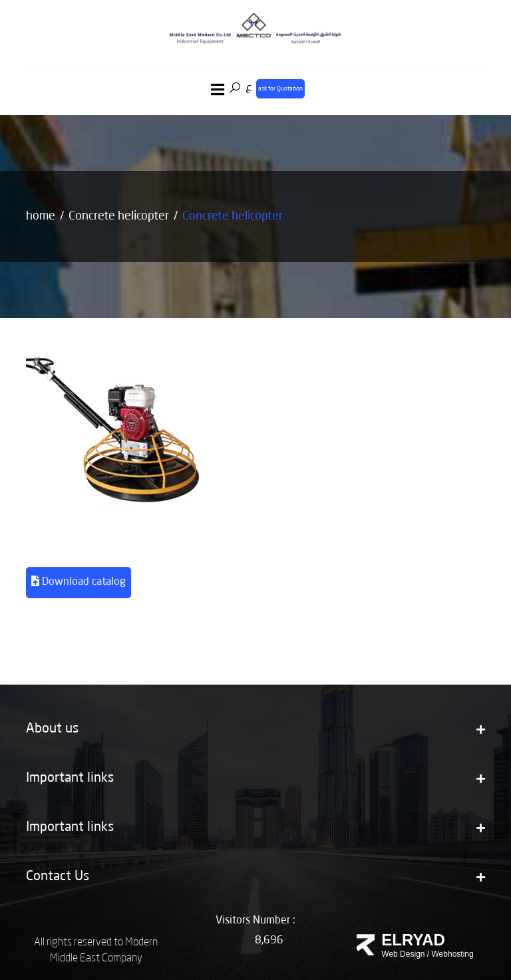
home (41, 216)
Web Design (403, 954)
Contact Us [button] (255, 877)
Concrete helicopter (119, 216)
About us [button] (255, 729)
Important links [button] (255, 778)
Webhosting (453, 954)
